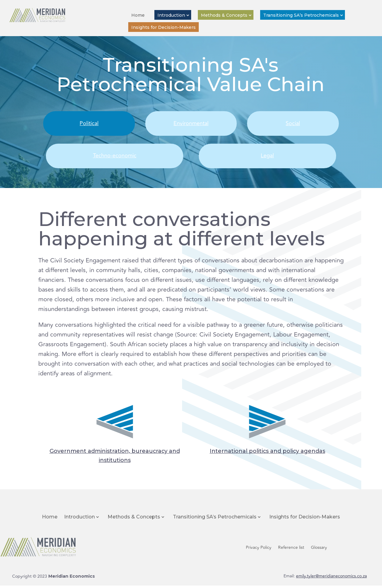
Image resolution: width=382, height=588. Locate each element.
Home (138, 15)
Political (89, 124)
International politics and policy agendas (267, 452)
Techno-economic (115, 158)
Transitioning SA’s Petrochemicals (301, 15)
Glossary (319, 550)
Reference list (291, 550)
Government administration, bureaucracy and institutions (115, 457)
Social (293, 124)
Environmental (191, 124)
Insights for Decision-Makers (163, 27)
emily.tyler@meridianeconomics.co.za (331, 578)
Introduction (171, 15)
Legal (267, 158)
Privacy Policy (259, 550)
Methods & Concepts (224, 15)
